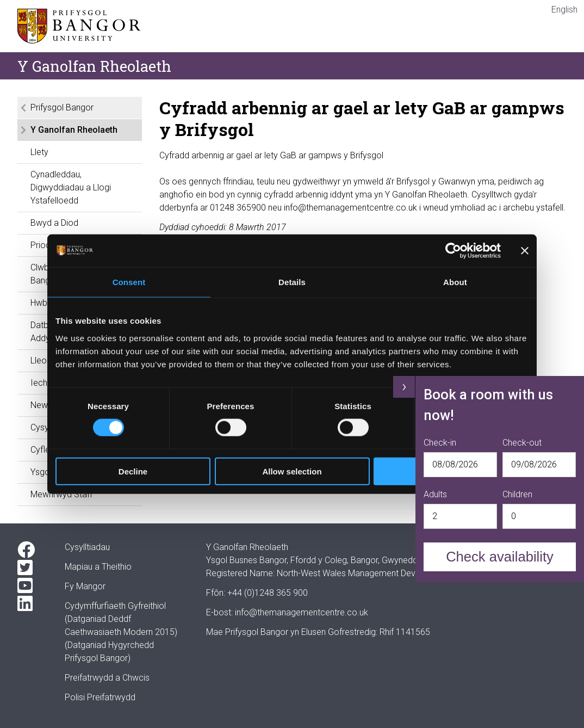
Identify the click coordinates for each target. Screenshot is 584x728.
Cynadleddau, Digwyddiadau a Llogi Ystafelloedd (71, 187)
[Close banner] (525, 251)
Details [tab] (292, 282)
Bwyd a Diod (54, 223)
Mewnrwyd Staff (61, 494)
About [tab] (455, 282)
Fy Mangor (85, 586)
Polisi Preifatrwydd (100, 697)
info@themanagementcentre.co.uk (302, 612)
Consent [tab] (129, 282)
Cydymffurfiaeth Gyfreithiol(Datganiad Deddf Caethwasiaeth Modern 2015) (121, 619)
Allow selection (292, 471)
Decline (133, 471)
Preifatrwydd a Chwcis (107, 678)
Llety (39, 152)
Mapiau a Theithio (98, 567)
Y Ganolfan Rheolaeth (74, 130)
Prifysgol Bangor (62, 107)
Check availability (500, 557)
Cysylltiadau (87, 547)
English (564, 10)
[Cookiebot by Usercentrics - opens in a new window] (453, 251)
